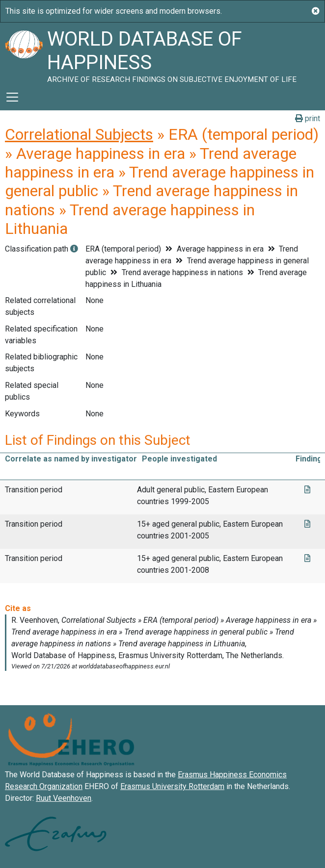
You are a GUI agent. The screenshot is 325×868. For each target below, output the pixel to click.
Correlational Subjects (79, 134)
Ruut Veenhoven (64, 798)
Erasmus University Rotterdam (172, 786)
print (308, 118)
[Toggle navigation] (12, 97)
